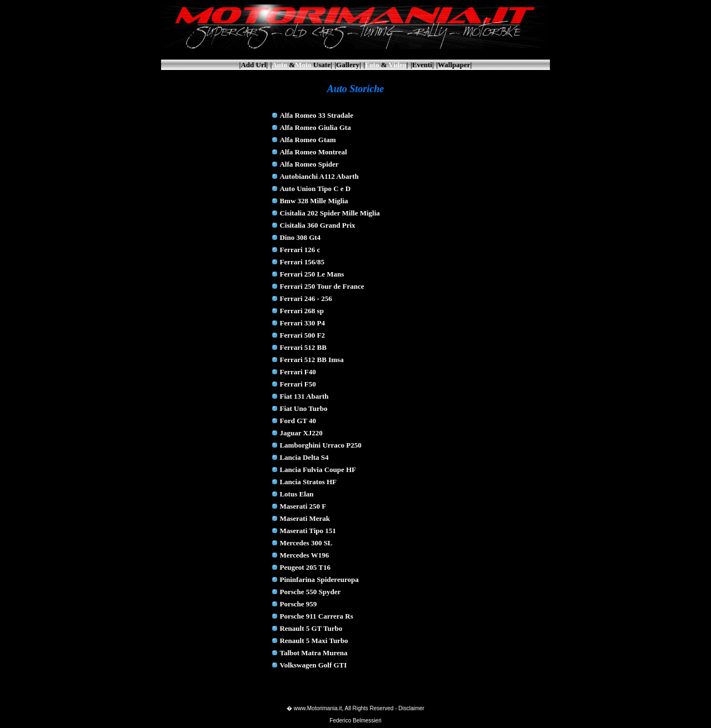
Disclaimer (411, 708)
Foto (372, 65)
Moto (303, 65)
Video (398, 65)
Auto (279, 65)
